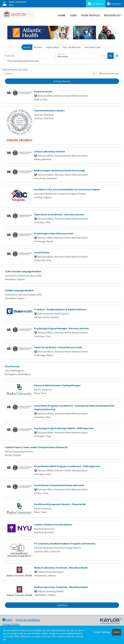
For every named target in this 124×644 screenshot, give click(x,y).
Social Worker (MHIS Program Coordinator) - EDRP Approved (67, 466)
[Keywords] (29, 56)
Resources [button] (112, 15)
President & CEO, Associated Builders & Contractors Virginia (67, 189)
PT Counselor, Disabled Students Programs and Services (65, 543)
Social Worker (42, 252)
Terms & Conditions (28, 620)
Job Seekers (96, 4)
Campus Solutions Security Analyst (53, 525)
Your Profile (91, 15)
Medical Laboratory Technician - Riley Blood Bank (61, 568)
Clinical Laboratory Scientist (50, 151)
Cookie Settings (102, 632)
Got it (117, 632)
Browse (38, 47)
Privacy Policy (11, 624)
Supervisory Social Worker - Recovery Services (59, 214)
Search (27, 47)
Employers (114, 4)
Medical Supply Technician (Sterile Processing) (59, 170)
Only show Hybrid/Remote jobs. (23, 61)
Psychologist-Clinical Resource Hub (54, 233)
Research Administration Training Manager (57, 385)
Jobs (73, 15)
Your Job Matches (72, 47)
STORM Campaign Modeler (19, 290)
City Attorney (12, 366)
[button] (117, 56)
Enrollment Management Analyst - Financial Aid (60, 504)
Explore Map (52, 47)
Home (62, 15)
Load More (62, 605)
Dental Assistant (43, 91)
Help (7, 620)
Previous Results (62, 81)
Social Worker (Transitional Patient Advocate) (59, 485)
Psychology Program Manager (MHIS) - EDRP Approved (64, 428)
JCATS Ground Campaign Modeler (23, 271)
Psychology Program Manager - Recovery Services (61, 328)
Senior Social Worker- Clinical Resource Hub (58, 347)
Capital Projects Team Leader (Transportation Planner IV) (36, 447)
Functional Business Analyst (49, 110)
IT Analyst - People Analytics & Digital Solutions (60, 309)
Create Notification (109, 74)
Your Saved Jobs (93, 47)
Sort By (8, 74)
